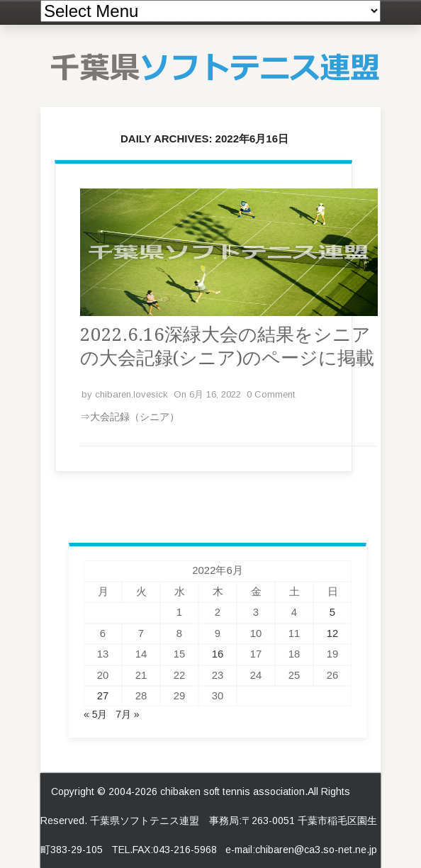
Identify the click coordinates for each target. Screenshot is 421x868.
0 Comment (271, 394)
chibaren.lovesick (131, 394)
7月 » (127, 714)
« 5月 (95, 714)
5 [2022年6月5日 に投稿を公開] (332, 612)
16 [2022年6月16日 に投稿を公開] (218, 654)
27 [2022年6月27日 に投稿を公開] (103, 696)
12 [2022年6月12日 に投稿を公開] (333, 633)
